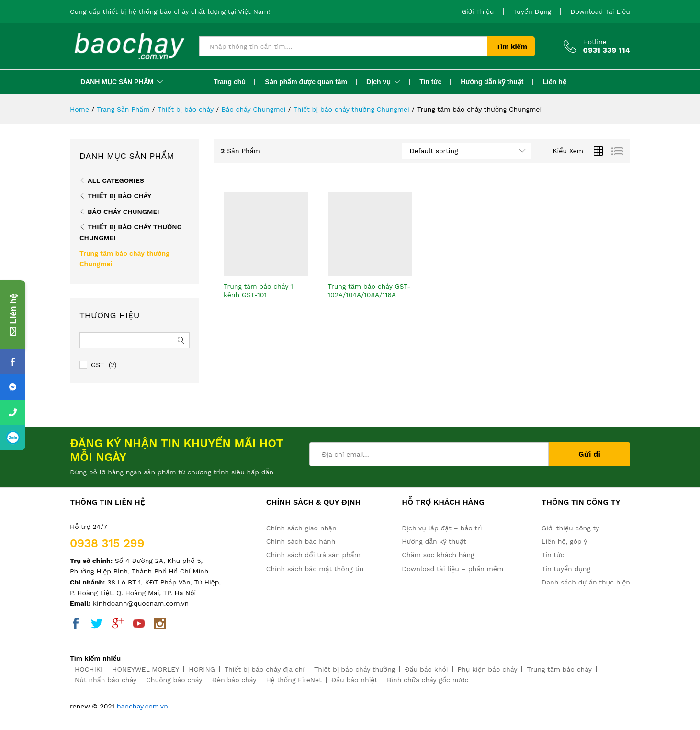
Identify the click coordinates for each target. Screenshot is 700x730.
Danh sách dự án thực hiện (586, 582)
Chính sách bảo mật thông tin (315, 569)
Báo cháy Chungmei (124, 212)
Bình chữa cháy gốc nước (428, 680)
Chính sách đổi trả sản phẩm (313, 555)
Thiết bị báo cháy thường (355, 669)
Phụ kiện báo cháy (488, 669)
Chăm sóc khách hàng (438, 555)
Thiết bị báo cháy (119, 196)
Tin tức (430, 82)
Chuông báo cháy (174, 680)
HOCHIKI (89, 669)
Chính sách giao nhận (301, 528)
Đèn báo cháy (234, 680)
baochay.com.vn (142, 706)
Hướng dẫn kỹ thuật (492, 82)
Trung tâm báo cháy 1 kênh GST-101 (258, 291)
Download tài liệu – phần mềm (452, 569)
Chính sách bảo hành (301, 541)
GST (97, 365)
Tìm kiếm (512, 46)
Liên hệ (554, 82)
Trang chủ (230, 82)
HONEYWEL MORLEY (146, 669)
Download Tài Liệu (600, 11)
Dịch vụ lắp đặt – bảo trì (442, 528)
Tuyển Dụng (532, 11)
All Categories (116, 180)
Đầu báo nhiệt (354, 680)
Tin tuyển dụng (566, 569)
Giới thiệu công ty (570, 528)
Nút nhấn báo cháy (106, 680)
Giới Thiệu (478, 11)
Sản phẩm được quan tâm (306, 82)
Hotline (595, 42)
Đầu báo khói (426, 669)
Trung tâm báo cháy (559, 669)
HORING (202, 669)
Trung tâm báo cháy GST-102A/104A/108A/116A (369, 291)
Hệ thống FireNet (294, 680)
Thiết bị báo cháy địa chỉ (265, 669)
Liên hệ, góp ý (564, 541)
